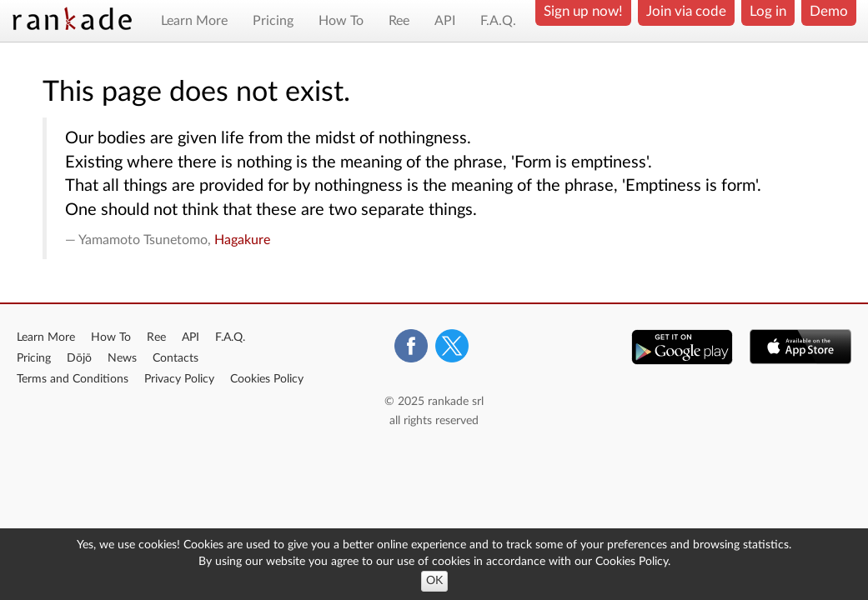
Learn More (194, 21)
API (445, 21)
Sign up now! (583, 11)
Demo (829, 11)
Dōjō (79, 358)
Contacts (176, 358)
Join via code (686, 11)
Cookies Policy (267, 379)
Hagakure (242, 240)
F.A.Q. (498, 21)
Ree (399, 21)
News (122, 358)
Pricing (273, 21)
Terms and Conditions (73, 379)
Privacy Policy (179, 379)
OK (434, 581)
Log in (768, 11)
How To (341, 21)
